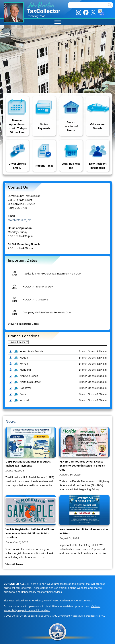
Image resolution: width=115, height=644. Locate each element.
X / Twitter (93, 12)
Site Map (9, 601)
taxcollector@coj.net (20, 220)
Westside (25, 400)
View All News (14, 564)
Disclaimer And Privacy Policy (33, 601)
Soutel (23, 394)
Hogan (24, 358)
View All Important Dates (23, 324)
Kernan (24, 364)
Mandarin (25, 370)
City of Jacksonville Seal (58, 632)
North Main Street (30, 382)
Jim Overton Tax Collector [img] (44, 7)
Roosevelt (26, 388)
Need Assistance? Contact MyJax (72, 601)
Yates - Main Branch (31, 351)
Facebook (86, 12)
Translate (101, 12)
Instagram (79, 12)
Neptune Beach (29, 376)
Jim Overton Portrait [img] (14, 12)
